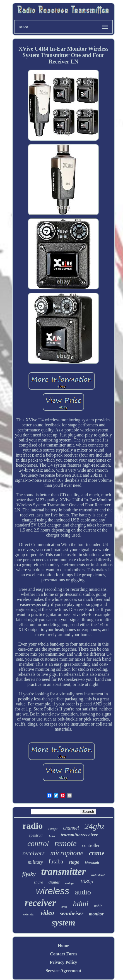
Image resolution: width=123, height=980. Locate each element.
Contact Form (63, 954)
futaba (56, 861)
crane (97, 853)
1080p (86, 881)
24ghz (95, 826)
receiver (40, 903)
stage (74, 862)
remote (65, 843)
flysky (29, 874)
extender (29, 914)
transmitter (63, 872)
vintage (70, 883)
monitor (96, 914)
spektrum (36, 835)
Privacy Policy (63, 962)
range (53, 829)
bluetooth (92, 863)
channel (71, 828)
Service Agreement (63, 971)
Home (63, 945)
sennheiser (72, 913)
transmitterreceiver (79, 835)
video (47, 913)
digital (54, 882)
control (38, 844)
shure (38, 882)
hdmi (81, 904)
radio (32, 826)
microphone (67, 853)
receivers (33, 853)
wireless (53, 891)
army (64, 907)
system (63, 923)
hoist (52, 836)
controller (91, 845)
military (35, 862)
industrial (98, 875)
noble (98, 906)
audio (83, 892)
